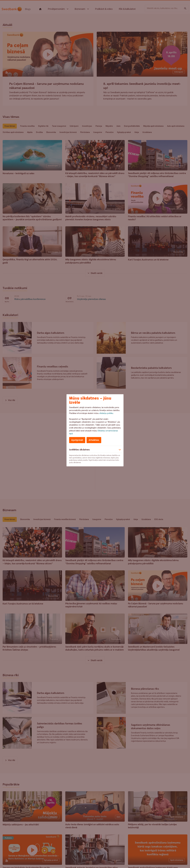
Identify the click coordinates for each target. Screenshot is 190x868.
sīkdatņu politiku (106, 413)
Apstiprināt (77, 440)
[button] (95, 449)
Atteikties (94, 440)
